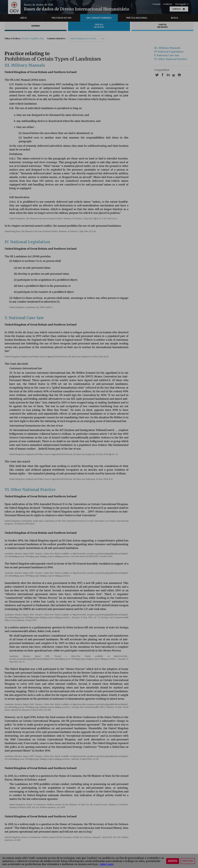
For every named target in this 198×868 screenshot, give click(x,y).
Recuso (188, 861)
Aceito (173, 861)
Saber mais (106, 864)
